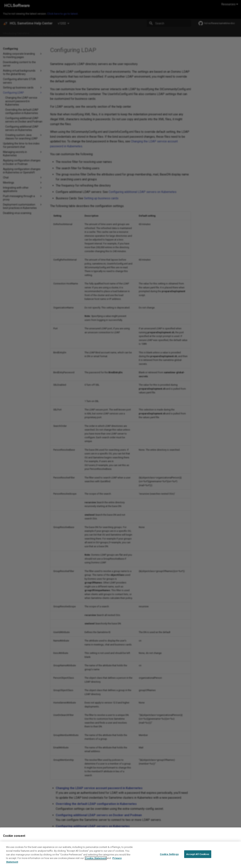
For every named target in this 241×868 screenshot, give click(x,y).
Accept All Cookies (198, 856)
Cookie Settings (169, 856)
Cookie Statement (96, 860)
